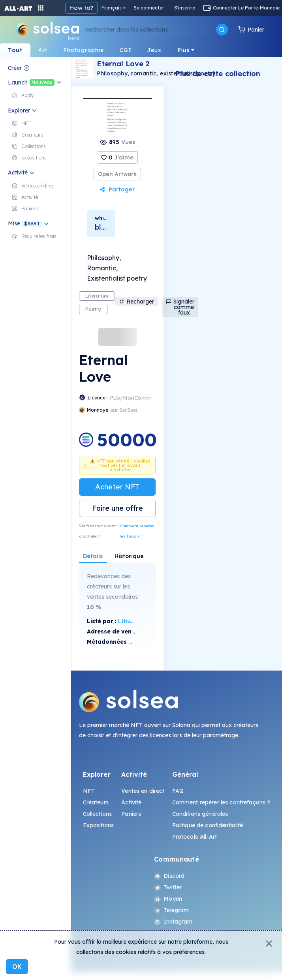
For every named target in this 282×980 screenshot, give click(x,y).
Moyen (168, 899)
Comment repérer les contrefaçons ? (221, 802)
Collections (98, 814)
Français (112, 8)
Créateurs (96, 802)
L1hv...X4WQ (134, 621)
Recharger (136, 302)
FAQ (178, 791)
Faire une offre (117, 508)
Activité (131, 802)
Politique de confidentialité (208, 825)
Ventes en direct (143, 791)
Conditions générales (200, 814)
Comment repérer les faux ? (137, 531)
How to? (81, 8)
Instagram (173, 922)
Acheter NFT (117, 487)
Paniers (131, 814)
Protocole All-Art (195, 837)
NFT (89, 791)
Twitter (168, 887)
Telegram (171, 910)
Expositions (99, 825)
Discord (169, 876)
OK (17, 967)
